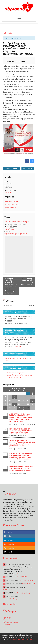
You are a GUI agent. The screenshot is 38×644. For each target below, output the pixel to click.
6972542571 (8, 590)
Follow (8, 536)
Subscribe (9, 544)
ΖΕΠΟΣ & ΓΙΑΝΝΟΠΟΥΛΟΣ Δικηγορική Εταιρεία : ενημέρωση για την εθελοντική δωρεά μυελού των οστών (22, 443)
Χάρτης (16, 573)
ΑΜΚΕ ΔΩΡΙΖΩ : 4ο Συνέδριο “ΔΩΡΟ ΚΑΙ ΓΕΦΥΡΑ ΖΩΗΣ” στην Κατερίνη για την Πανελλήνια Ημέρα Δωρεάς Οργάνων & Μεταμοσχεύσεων (21, 418)
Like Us (8, 532)
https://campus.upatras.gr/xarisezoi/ (16, 234)
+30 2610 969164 (26, 580)
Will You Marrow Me (11, 201)
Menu (19, 18)
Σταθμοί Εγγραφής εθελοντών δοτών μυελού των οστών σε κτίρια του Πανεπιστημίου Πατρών (11, 286)
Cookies (6, 620)
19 (14, 404)
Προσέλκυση (9, 192)
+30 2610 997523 (28, 584)
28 (23, 408)
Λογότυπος (7, 624)
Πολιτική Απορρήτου (10, 622)
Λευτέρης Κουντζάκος (12, 205)
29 (28, 408)
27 (19, 408)
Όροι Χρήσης (8, 618)
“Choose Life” (17, 346)
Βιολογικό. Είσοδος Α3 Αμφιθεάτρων (17, 222)
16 (33, 400)
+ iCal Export (28, 168)
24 (5, 408)
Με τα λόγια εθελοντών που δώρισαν (19, 375)
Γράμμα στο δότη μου (14, 377)
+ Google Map (9, 229)
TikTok (8, 552)
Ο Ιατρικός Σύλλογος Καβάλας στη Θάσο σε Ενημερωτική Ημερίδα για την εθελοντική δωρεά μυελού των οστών (21, 456)
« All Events (7, 33)
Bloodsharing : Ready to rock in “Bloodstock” (27, 282)
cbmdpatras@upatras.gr (22, 593)
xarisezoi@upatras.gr (10, 599)
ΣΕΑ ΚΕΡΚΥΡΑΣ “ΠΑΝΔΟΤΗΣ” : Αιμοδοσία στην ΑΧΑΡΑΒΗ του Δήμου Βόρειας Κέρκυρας (21, 431)
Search (31, 306)
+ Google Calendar (12, 168)
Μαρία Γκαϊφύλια (10, 208)
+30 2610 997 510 (20, 577)
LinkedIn (8, 540)
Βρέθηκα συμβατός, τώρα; (15, 373)
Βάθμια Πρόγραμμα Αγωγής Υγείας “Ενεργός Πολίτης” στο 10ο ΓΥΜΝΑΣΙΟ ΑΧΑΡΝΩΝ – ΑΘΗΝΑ (22, 468)
